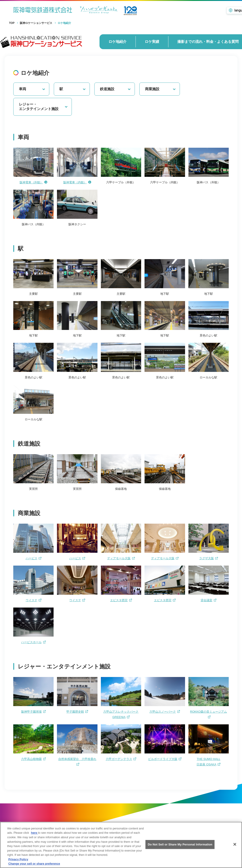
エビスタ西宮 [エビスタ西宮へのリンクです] (121, 600)
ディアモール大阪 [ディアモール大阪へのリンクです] (121, 558)
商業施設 (161, 89)
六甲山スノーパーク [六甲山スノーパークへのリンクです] (165, 712)
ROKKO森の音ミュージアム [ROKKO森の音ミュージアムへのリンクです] (208, 714)
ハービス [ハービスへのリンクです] (34, 558)
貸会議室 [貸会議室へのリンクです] (208, 600)
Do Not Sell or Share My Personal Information (180, 848)
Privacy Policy (18, 863)
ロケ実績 (152, 42)
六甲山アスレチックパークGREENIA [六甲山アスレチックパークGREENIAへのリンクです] (121, 714)
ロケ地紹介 (118, 42)
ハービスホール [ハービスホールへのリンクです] (33, 642)
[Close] (235, 848)
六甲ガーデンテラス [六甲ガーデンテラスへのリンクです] (121, 759)
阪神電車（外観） (34, 182)
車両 (32, 89)
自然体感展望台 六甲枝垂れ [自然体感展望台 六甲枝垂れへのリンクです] (77, 761)
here (34, 837)
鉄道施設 (115, 89)
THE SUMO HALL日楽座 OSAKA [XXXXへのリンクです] (208, 762)
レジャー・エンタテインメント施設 (43, 107)
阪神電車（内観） (77, 182)
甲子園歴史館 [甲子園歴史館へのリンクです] (77, 712)
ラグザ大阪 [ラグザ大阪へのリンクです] (209, 558)
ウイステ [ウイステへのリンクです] (34, 600)
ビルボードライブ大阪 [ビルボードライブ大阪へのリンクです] (165, 759)
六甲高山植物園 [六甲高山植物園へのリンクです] (33, 759)
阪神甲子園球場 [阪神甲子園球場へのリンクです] (33, 712)
